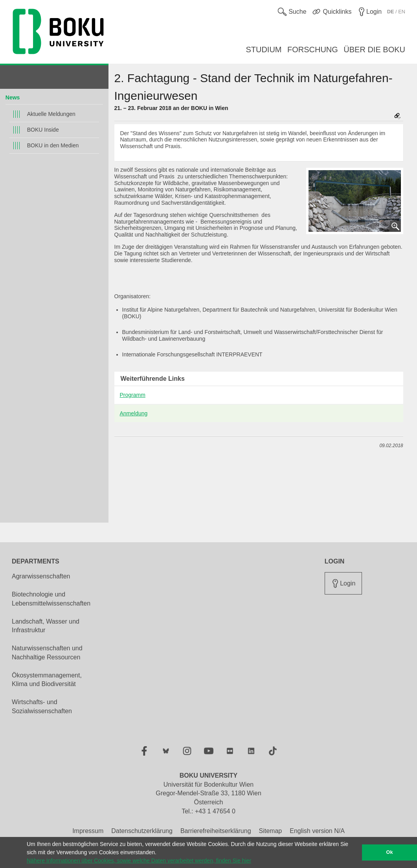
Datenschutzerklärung (142, 831)
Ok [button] (390, 852)
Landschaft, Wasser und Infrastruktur (46, 626)
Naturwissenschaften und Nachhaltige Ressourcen (47, 653)
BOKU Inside (43, 130)
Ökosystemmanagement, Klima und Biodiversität (47, 680)
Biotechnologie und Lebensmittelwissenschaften (51, 599)
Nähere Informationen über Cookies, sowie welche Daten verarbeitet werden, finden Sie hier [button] (139, 861)
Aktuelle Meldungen (51, 114)
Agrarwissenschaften (41, 576)
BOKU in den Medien (53, 145)
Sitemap (271, 831)
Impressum (88, 831)
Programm (133, 395)
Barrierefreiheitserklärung (216, 831)
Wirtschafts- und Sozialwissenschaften (42, 707)
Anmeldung (134, 413)
